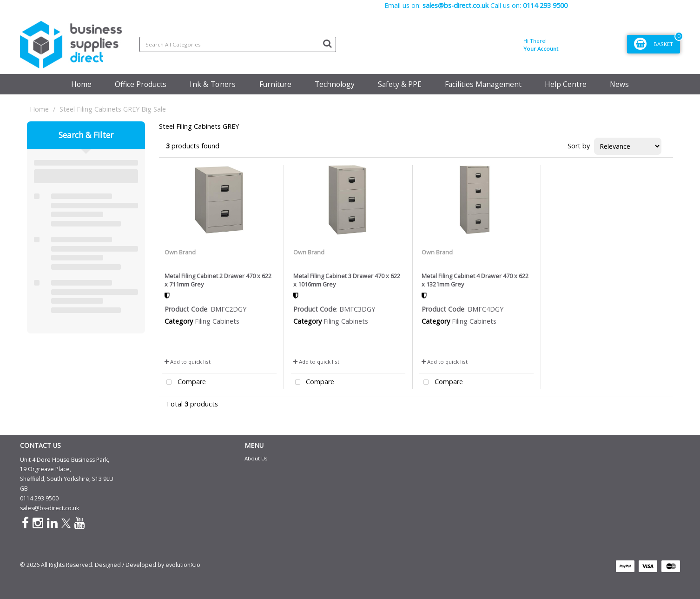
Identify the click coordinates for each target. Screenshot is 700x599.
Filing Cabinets (217, 321)
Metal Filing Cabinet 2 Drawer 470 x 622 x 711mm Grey (218, 280)
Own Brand (180, 252)
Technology (335, 84)
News (619, 84)
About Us (256, 458)
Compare (184, 383)
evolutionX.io (183, 565)
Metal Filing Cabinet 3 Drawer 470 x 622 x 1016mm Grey (347, 280)
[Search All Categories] (238, 44)
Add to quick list (188, 362)
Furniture (275, 84)
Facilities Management (483, 84)
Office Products (141, 84)
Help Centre (566, 84)
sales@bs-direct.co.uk (50, 508)
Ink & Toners (213, 84)
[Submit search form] (327, 43)
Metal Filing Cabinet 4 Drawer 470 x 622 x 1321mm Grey (475, 280)
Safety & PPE (400, 84)
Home (81, 84)
